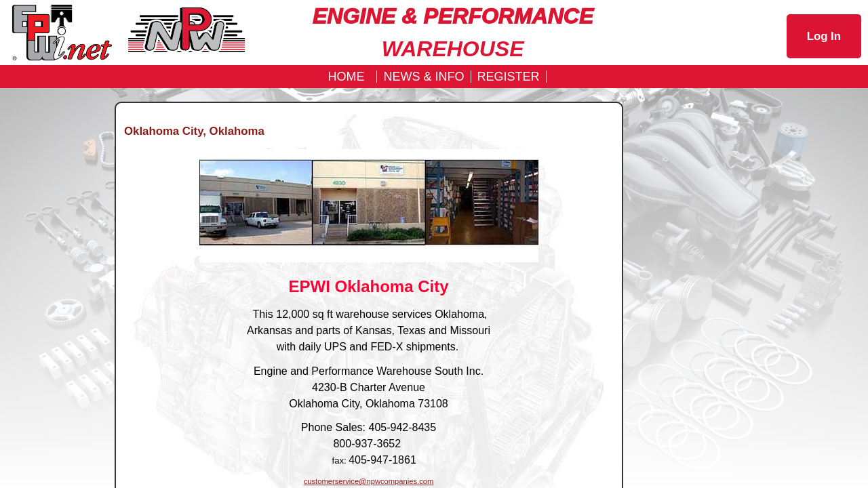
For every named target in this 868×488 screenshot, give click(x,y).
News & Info (423, 77)
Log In (824, 36)
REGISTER (509, 77)
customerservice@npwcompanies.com (369, 481)
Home (346, 77)
